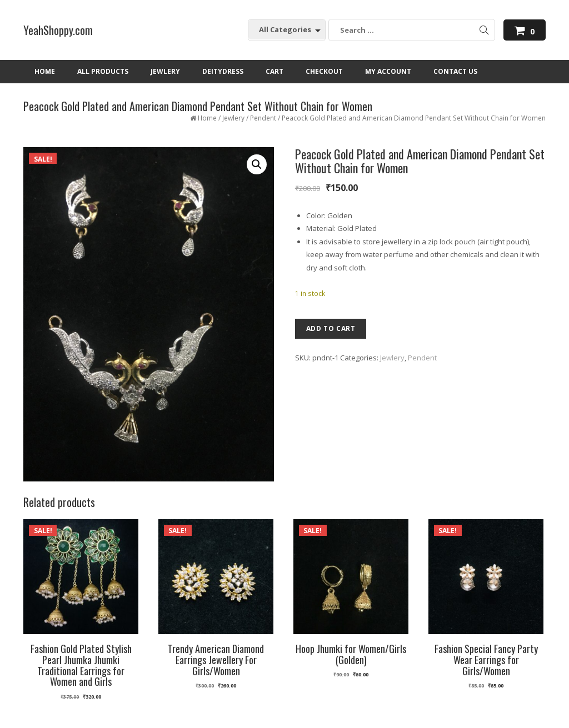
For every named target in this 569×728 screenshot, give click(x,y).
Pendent (263, 118)
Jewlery (233, 118)
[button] (257, 164)
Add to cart (331, 328)
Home (207, 118)
